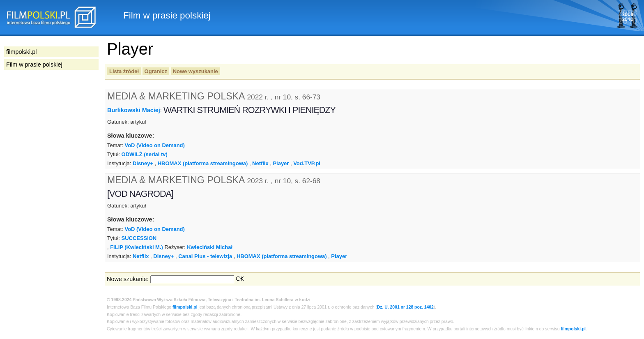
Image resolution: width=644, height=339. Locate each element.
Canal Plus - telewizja (205, 256)
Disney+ (143, 163)
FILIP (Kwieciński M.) (137, 247)
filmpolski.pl (185, 307)
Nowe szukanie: (128, 279)
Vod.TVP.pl (307, 163)
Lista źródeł (124, 71)
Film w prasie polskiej (34, 65)
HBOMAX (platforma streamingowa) (203, 163)
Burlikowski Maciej (134, 110)
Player (281, 163)
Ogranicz (156, 71)
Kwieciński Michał (210, 247)
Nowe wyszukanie (195, 71)
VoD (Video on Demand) (154, 145)
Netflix (260, 163)
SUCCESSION (139, 238)
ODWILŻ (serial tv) (145, 154)
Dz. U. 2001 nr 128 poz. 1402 (405, 307)
